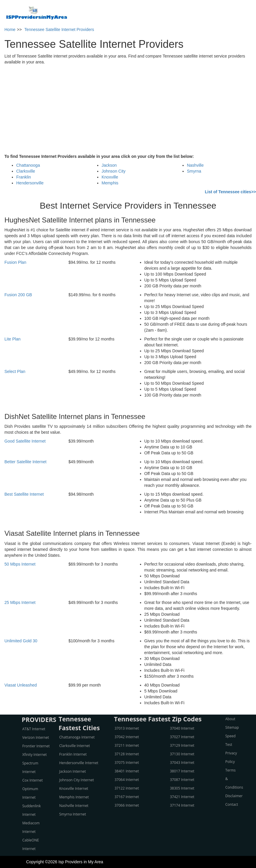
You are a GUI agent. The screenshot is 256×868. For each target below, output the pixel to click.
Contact (232, 804)
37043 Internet (182, 763)
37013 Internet (127, 728)
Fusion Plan (15, 262)
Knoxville (110, 177)
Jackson (109, 165)
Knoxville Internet (74, 788)
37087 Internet (182, 780)
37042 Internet (127, 737)
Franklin (24, 177)
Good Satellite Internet (25, 441)
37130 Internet (182, 754)
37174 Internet (182, 805)
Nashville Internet (74, 806)
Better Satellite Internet (25, 462)
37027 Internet (182, 737)
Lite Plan (12, 339)
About (230, 719)
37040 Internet (182, 728)
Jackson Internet (73, 771)
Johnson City (114, 171)
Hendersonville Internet (79, 763)
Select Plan (15, 371)
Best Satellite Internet (24, 494)
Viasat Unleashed (21, 685)
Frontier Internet (36, 746)
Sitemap (232, 727)
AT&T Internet (34, 729)
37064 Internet (127, 780)
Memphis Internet (74, 797)
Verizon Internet (36, 737)
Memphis (110, 183)
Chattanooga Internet (77, 737)
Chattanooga (28, 165)
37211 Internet (127, 745)
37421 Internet (182, 797)
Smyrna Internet (73, 814)
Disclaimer (234, 796)
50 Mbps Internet (20, 564)
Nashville (195, 165)
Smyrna (194, 171)
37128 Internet (127, 754)
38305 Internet (182, 788)
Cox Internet (33, 780)
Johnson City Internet (77, 780)
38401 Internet (127, 771)
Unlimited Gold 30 (21, 641)
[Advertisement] (128, 109)
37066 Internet (127, 805)
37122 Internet (127, 788)
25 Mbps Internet (20, 602)
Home (10, 30)
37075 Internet (127, 763)
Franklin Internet (73, 754)
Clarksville (26, 171)
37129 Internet (182, 745)
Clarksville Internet (75, 746)
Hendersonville (30, 183)
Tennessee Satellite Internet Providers (59, 30)
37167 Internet (127, 797)
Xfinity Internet (35, 755)
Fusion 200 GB (18, 295)
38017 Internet (182, 771)
